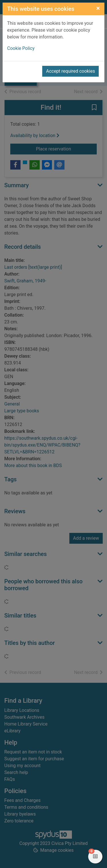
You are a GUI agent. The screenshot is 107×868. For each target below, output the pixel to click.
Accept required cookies (70, 71)
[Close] (98, 8)
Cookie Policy (21, 48)
